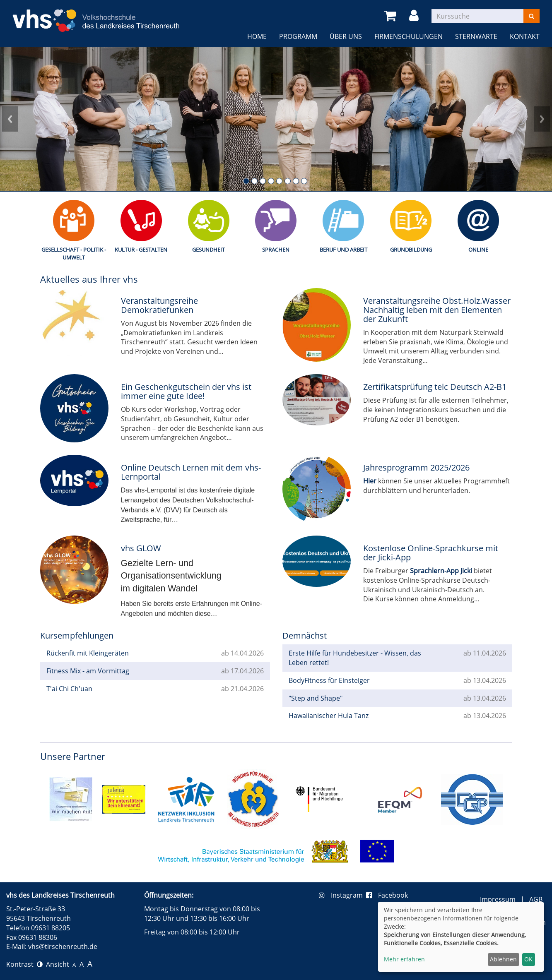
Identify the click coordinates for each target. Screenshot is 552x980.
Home (257, 36)
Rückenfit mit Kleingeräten (88, 653)
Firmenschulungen (409, 36)
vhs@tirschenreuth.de (63, 946)
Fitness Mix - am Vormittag (88, 671)
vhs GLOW (141, 548)
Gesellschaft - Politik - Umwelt (74, 253)
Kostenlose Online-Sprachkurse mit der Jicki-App (431, 553)
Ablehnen (503, 959)
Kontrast (24, 964)
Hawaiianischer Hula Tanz (329, 716)
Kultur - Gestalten (141, 250)
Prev (10, 119)
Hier (370, 481)
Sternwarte (476, 36)
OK (528, 959)
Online (478, 250)
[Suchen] (532, 16)
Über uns (346, 36)
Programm (298, 36)
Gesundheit (209, 250)
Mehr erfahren (404, 959)
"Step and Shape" (316, 698)
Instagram (342, 895)
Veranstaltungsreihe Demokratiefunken (159, 305)
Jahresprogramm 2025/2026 (416, 467)
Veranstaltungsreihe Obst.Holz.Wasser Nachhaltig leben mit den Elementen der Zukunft (437, 310)
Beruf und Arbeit (343, 250)
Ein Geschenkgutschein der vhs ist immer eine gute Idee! (186, 391)
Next (542, 119)
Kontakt (525, 36)
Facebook (387, 895)
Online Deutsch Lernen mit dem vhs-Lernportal (191, 472)
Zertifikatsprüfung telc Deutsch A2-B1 (435, 387)
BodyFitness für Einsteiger (329, 680)
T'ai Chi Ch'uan (69, 689)
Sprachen (276, 250)
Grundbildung (411, 250)
